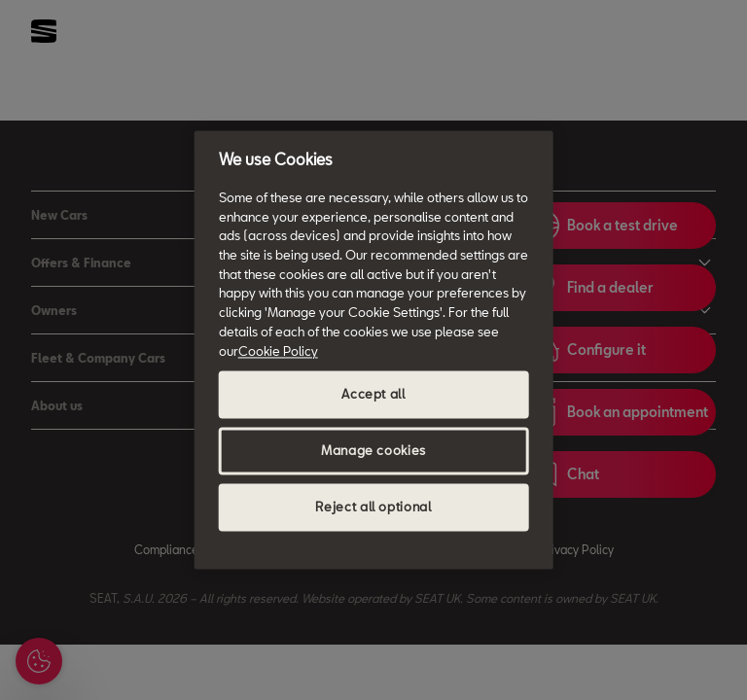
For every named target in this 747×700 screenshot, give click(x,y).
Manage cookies (373, 451)
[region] (374, 350)
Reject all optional (373, 507)
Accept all (373, 395)
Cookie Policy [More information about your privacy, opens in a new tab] (278, 351)
